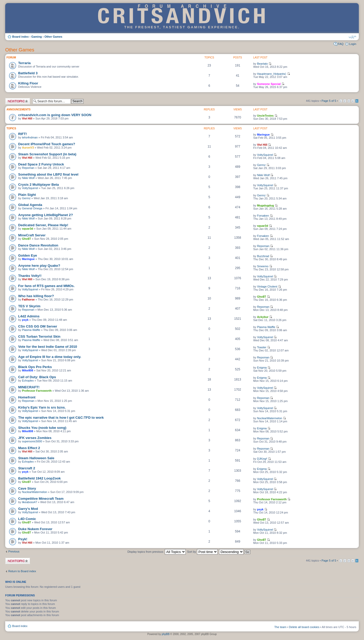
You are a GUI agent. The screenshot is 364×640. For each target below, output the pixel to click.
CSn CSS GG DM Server (38, 326)
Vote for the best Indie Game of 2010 (48, 347)
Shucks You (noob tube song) (42, 428)
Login (353, 44)
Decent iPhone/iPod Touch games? (47, 144)
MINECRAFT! (29, 387)
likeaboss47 (30, 502)
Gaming (36, 37)
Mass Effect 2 (29, 448)
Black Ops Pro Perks (35, 367)
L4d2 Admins (29, 316)
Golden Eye (28, 255)
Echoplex (28, 381)
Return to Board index (22, 571)
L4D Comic (27, 519)
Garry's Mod (28, 509)
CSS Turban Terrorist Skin (39, 336)
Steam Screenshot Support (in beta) (47, 154)
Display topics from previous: (157, 552)
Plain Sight (27, 195)
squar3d (28, 229)
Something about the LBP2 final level (48, 174)
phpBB (166, 634)
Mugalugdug (266, 205)
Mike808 (28, 370)
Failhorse (28, 299)
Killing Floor (28, 83)
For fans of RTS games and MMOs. (46, 286)
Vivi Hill (27, 118)
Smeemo (263, 266)
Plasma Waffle (31, 330)
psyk (25, 320)
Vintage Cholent (267, 286)
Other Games (53, 37)
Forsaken (263, 216)
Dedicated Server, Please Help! (43, 225)
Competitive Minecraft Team (41, 499)
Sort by (202, 552)
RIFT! (23, 134)
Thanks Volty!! (30, 276)
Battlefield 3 (28, 73)
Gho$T (27, 239)
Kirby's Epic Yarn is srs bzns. (42, 407)
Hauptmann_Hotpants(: (272, 74)
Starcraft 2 (27, 468)
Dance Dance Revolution (38, 245)
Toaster (262, 347)
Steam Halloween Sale (36, 458)
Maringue (263, 135)
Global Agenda (30, 205)
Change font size (352, 37)
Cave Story (27, 488)
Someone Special (269, 84)
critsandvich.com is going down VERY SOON (55, 115)
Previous (14, 551)
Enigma (262, 368)
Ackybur (263, 317)
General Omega (32, 208)
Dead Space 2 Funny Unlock (41, 164)
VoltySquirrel (265, 155)
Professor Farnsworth (37, 391)
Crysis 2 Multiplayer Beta (39, 185)
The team (280, 627)
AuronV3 (28, 148)
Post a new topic (18, 101)
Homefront (27, 397)
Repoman (28, 168)
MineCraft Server (32, 235)
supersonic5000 (32, 441)
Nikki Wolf (28, 178)
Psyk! (23, 539)
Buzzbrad (263, 256)
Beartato (263, 64)
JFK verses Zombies (35, 438)
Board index (20, 37)
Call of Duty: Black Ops (37, 377)
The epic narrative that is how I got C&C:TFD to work (61, 418)
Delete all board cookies (304, 627)
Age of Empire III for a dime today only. (50, 357)
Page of (329, 101)
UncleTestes (265, 116)
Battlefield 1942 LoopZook (39, 478)
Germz (261, 165)
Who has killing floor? (36, 296)
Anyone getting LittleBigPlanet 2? (46, 215)
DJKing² (262, 459)
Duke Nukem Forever (35, 529)
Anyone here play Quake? (39, 266)
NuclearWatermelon (270, 418)
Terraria (24, 63)
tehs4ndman (30, 137)
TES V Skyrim (29, 306)
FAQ (341, 44)
